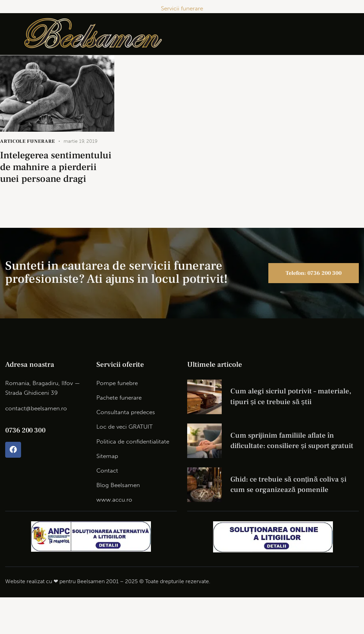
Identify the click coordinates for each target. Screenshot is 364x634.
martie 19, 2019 (80, 141)
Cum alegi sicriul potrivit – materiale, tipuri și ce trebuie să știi (291, 396)
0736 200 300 (25, 430)
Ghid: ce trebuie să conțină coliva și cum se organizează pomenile (288, 484)
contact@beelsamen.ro (36, 408)
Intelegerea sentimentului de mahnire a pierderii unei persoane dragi (56, 167)
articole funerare (28, 141)
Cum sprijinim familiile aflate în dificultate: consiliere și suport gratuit (292, 441)
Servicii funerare (182, 8)
